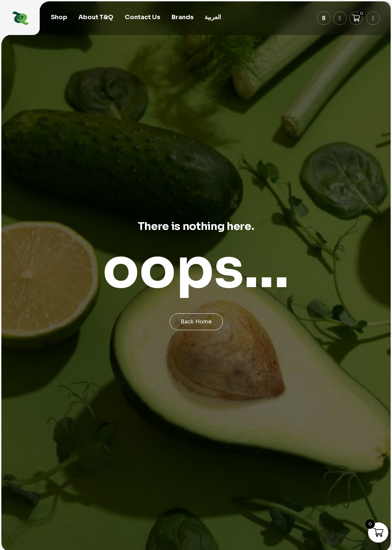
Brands (183, 18)
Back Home (196, 322)
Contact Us (142, 18)
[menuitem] (213, 18)
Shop (59, 18)
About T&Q (96, 18)
